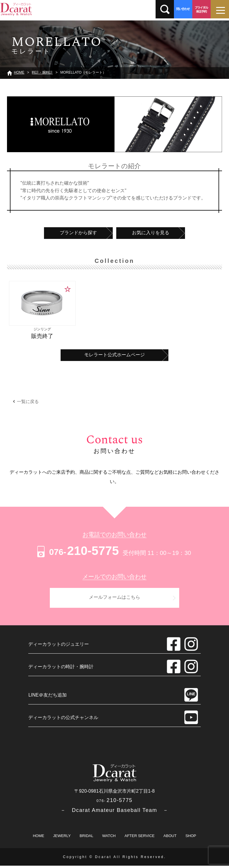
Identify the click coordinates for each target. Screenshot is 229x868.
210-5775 (77, 551)
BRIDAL (86, 838)
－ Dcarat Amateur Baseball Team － (114, 813)
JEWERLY (62, 838)
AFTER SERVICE (139, 838)
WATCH (109, 838)
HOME (39, 838)
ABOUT (170, 838)
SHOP (191, 838)
